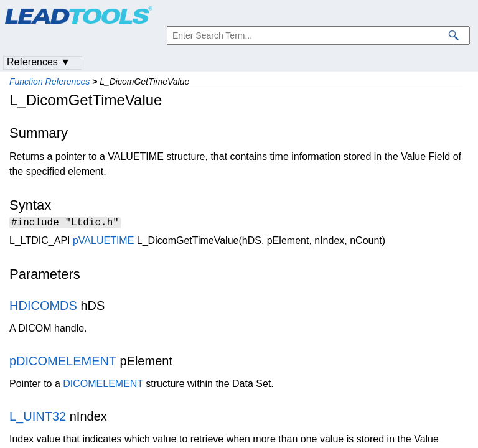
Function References (49, 82)
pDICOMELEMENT (63, 363)
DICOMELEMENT (103, 385)
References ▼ (39, 62)
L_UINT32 (38, 418)
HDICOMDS (43, 307)
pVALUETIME (103, 242)
